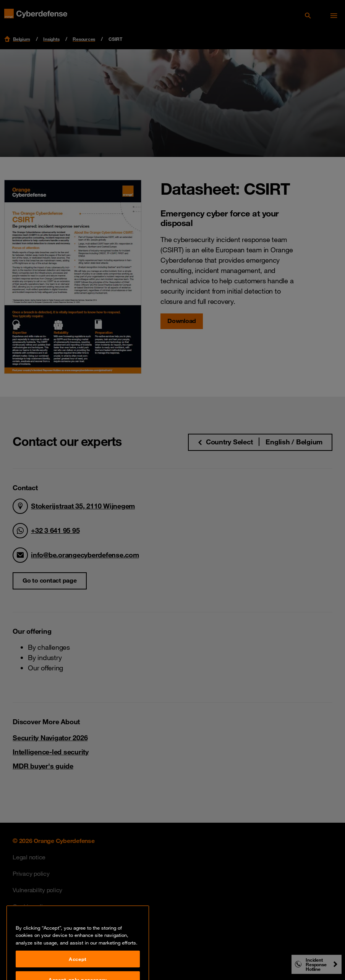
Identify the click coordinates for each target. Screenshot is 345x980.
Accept (78, 968)
